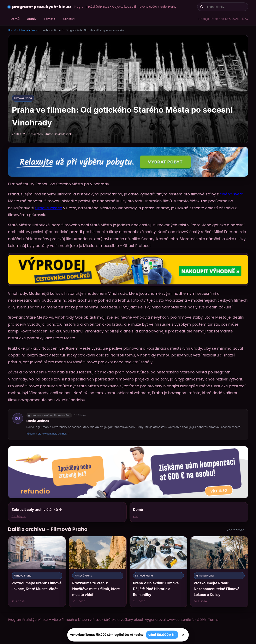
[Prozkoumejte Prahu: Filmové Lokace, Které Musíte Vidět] (37, 572)
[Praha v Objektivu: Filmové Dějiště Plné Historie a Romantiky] (159, 572)
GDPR (201, 620)
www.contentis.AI (181, 620)
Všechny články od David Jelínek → (48, 434)
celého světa (231, 194)
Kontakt (69, 19)
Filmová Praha (29, 30)
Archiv (32, 19)
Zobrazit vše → (238, 530)
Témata (50, 19)
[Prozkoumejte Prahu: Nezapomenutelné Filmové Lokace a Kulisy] (219, 572)
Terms (213, 620)
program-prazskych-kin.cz (42, 7)
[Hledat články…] (225, 7)
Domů (15, 19)
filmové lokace (49, 208)
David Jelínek (38, 421)
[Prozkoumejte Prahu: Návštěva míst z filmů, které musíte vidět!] (98, 572)
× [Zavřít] (183, 635)
